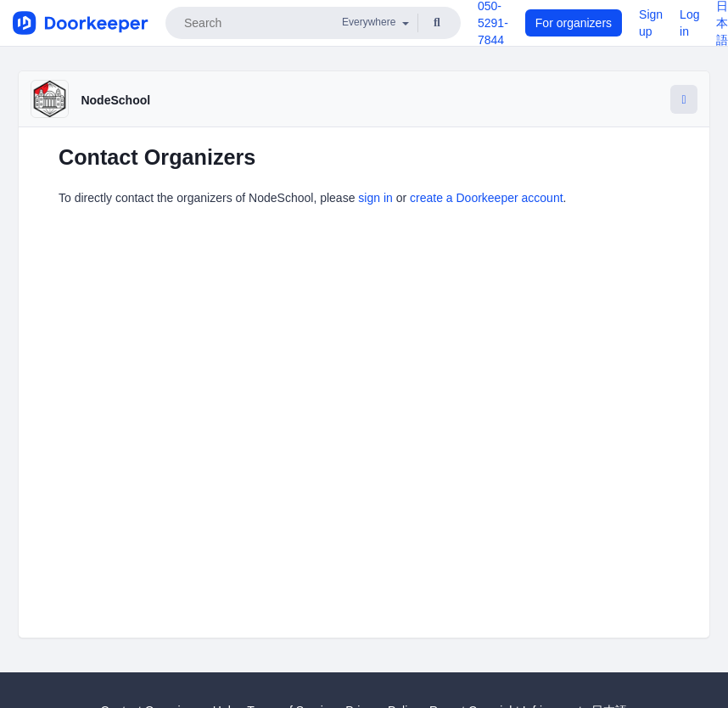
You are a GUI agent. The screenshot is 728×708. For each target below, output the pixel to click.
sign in (375, 198)
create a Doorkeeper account (487, 198)
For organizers (574, 23)
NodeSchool (115, 100)
